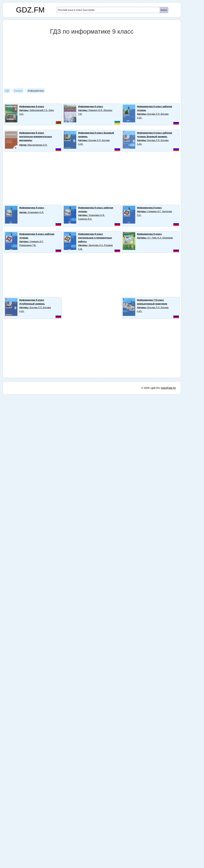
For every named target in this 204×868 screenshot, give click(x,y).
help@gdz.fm (168, 388)
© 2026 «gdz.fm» (151, 388)
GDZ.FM (30, 10)
